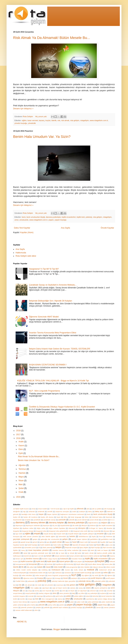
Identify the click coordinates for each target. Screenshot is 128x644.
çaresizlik (62, 520)
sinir (64, 591)
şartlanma (49, 596)
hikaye (67, 545)
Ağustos (22, 465)
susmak (31, 596)
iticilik (53, 553)
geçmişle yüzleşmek (21, 539)
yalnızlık (41, 605)
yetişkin (38, 607)
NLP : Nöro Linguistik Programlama (44, 391)
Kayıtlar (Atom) (27, 232)
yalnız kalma (31, 605)
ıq (105, 545)
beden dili (17, 517)
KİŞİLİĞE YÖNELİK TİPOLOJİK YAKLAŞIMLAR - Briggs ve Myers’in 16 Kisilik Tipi (53, 381)
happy (67, 542)
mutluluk (91, 570)
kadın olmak (89, 553)
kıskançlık (64, 559)
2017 (19, 435)
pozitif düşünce (96, 578)
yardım (61, 605)
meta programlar (72, 567)
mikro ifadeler (85, 567)
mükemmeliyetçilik (20, 573)
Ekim (21, 449)
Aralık (21, 442)
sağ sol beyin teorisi (60, 588)
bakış (90, 512)
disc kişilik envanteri (105, 525)
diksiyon (84, 525)
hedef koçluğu (32, 545)
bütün (87, 517)
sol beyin (71, 591)
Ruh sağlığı (35, 588)
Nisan (21, 481)
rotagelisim (107, 585)
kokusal (112, 561)
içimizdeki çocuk (30, 547)
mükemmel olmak (105, 570)
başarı (41, 514)
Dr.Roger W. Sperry (96, 528)
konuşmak (33, 564)
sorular (101, 591)
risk (59, 120)
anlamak (32, 512)
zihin (36, 610)
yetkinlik (47, 607)
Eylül (21, 453)
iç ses (111, 545)
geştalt (15, 542)
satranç (73, 588)
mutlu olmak (78, 570)
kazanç (42, 120)
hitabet (91, 545)
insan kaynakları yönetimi (38, 550)
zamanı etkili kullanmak (24, 610)
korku (42, 564)
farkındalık (62, 536)
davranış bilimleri (38, 523)
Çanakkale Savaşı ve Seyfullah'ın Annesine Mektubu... (53, 285)
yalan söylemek (107, 602)
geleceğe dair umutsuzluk (50, 539)
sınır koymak (47, 591)
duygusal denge (28, 531)
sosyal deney (18, 593)
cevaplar (28, 520)
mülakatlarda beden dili (37, 573)
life (22, 567)
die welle (76, 525)
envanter (100, 534)
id (39, 547)
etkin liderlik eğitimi (48, 536)
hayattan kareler (19, 545)
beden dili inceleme (31, 517)
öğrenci (110, 575)
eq (108, 534)
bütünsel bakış (97, 517)
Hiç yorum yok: (41, 116)
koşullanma (59, 564)
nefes (106, 573)
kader (79, 553)
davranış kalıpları (56, 523)
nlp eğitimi (85, 575)
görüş (42, 542)
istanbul (85, 550)
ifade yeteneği (48, 547)
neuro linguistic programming (58, 575)
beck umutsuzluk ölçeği (36, 217)
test (37, 599)
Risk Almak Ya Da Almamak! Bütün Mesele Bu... (52, 38)
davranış (20, 522)
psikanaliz (31, 581)
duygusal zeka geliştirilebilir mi (60, 531)
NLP (74, 575)
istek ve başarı (103, 550)
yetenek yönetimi (27, 607)
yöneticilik (32, 123)
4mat (34, 509)
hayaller (103, 542)
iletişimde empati (71, 547)
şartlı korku (59, 596)
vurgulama (34, 602)
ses (24, 591)
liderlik (54, 120)
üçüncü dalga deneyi (105, 599)
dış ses (55, 525)
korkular (50, 564)
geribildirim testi (107, 539)
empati (37, 534)
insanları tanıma (58, 550)
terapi (30, 599)
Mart (21, 484)
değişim (104, 523)
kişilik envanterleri (69, 217)
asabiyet (82, 512)
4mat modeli (43, 509)
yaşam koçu (102, 605)
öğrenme (17, 578)
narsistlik (98, 573)
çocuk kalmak (82, 520)
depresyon (19, 525)
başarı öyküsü (52, 514)
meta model (58, 567)
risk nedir (38, 585)
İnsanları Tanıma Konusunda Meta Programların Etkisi (53, 333)
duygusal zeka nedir (80, 531)
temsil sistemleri (107, 596)
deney (113, 523)
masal (48, 567)
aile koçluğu (108, 509)
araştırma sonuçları (62, 512)
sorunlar (110, 591)
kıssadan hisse (77, 559)
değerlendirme (93, 523)
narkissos (58, 573)
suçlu (111, 593)
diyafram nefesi (28, 528)
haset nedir (84, 542)
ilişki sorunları (108, 547)
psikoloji (89, 217)
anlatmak (41, 512)
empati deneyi (48, 534)
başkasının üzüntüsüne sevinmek (72, 514)
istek (92, 550)
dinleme (93, 525)
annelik (50, 512)
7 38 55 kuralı (55, 509)
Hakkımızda (21, 253)
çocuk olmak (94, 520)
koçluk (48, 120)
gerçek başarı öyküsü (79, 539)
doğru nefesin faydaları (57, 528)
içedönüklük (17, 547)
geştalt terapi (25, 542)
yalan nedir (81, 602)
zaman (99, 607)
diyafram (16, 528)
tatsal (88, 596)
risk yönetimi (49, 585)
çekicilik (72, 520)
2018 (19, 431)
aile (88, 509)
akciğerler (17, 512)
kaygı (105, 556)
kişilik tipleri (52, 561)
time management (48, 599)
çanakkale (37, 520)
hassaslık (94, 542)
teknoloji (95, 596)
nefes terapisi (40, 575)
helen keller (57, 545)
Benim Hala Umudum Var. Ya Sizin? (42, 137)
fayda (94, 536)
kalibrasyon (17, 556)
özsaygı (58, 578)
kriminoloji (70, 564)
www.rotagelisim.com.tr (99, 120)
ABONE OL (22, 622)
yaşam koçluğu (61, 220)
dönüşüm (82, 528)
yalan (72, 602)
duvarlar (109, 528)
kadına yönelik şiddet (105, 553)
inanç (23, 550)
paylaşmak (84, 578)
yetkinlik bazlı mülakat (60, 607)
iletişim (59, 547)
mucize (67, 570)
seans (88, 588)
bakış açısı (99, 511)
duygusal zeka (41, 531)
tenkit (15, 599)
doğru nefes (41, 528)
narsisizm (68, 573)
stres (54, 593)
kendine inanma (32, 559)
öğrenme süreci (29, 578)
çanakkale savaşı (49, 520)
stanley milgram (44, 593)
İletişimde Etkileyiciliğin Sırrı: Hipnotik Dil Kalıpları (51, 301)
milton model (110, 567)
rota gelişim (75, 120)
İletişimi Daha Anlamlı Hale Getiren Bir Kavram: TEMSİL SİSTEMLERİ (60, 349)
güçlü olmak (57, 542)
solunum (93, 591)
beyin (59, 517)
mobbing (45, 570)
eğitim (24, 120)
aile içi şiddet (97, 509)
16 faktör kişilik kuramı (21, 509)
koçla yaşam (78, 561)
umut (16, 220)
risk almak (65, 120)
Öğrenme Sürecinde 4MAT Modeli (44, 317)
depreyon (46, 525)
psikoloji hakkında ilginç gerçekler (64, 581)
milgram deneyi (98, 567)
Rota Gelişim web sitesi (26, 256)
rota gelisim (71, 585)
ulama (60, 599)
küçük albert (81, 564)
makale (40, 567)
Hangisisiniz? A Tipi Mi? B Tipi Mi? (44, 269)
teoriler (23, 599)
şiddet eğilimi (79, 596)
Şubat (21, 488)
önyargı (40, 578)
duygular (16, 531)
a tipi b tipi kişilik (68, 509)
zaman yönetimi (109, 607)
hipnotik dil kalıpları (79, 545)
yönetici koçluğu (21, 123)
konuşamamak (21, 564)
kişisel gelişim (65, 561)
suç (74, 593)
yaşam (51, 220)
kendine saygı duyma (50, 559)
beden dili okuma (47, 517)
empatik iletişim (73, 534)
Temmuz (23, 469)
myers (50, 573)
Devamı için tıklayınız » (23, 109)
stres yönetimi (64, 593)
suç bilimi (81, 593)
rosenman (60, 585)
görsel (35, 542)
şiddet (69, 596)
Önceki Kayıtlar (107, 228)
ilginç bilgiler (84, 547)
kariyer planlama (61, 556)
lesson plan (108, 564)
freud (101, 536)
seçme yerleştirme (101, 588)
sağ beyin (46, 588)
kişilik (88, 559)
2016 (19, 438)
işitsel (25, 553)
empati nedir (61, 534)
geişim (35, 539)
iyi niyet (62, 553)
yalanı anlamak (18, 605)
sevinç (37, 591)
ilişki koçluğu (96, 547)
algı (24, 512)
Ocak (21, 492)
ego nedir (19, 534)
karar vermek (33, 120)
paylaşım (74, 578)
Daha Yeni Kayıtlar (22, 228)
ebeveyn (106, 531)
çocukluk (104, 520)
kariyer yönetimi (75, 556)
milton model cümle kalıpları (27, 570)
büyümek (109, 517)
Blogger (57, 629)
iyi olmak (71, 553)
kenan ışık (19, 559)
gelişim (65, 539)
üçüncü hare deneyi (20, 602)
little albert (30, 567)
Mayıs (21, 477)
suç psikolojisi (92, 593)
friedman (109, 536)
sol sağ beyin (82, 591)
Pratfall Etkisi (20, 581)
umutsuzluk (24, 220)
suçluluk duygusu (19, 596)
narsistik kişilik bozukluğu (83, 573)
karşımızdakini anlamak (91, 556)
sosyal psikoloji (31, 593)
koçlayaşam (90, 561)
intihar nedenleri (73, 550)
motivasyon (56, 570)
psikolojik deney (85, 581)
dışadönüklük (65, 525)
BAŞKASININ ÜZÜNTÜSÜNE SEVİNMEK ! (48, 365)
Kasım (22, 446)
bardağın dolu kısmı (29, 514)
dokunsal (72, 528)
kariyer (49, 556)
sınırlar (57, 591)
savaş (81, 588)
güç (48, 542)
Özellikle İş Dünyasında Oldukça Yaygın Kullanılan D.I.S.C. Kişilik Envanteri (62, 407)
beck (24, 217)
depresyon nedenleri (33, 525)
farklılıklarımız (84, 536)
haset (74, 542)
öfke (103, 575)
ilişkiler (16, 550)
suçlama (103, 593)
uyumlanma (90, 599)
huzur (99, 545)
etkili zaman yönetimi (31, 536)
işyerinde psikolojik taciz (40, 553)
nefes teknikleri (27, 575)
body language (76, 517)
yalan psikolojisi (93, 602)
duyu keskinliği (95, 531)
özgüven (49, 578)
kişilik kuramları (27, 561)
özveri (66, 578)
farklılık (72, 536)
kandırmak (28, 556)
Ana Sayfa (65, 228)
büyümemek (17, 520)
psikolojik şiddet (100, 581)
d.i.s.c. (113, 520)
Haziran (22, 473)
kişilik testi (81, 217)
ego (114, 531)
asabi (74, 512)
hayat (111, 542)
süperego (40, 596)
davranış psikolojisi (53, 217)
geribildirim (94, 539)
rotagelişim (85, 120)
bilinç (66, 517)
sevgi (30, 591)
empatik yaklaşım (88, 534)
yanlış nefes (52, 605)
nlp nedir (95, 575)
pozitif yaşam (110, 578)
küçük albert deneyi (95, 564)
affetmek (80, 509)
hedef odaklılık (45, 545)
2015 (19, 497)
